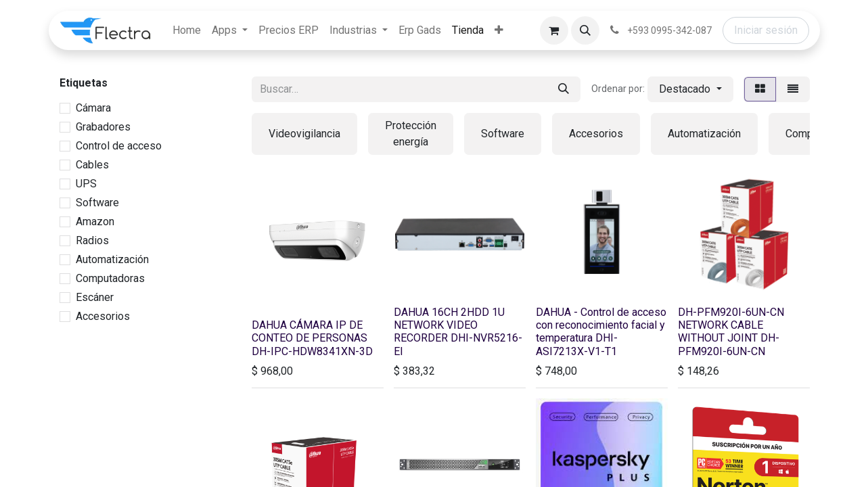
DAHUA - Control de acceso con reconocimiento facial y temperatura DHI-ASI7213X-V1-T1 (601, 332)
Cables (92, 165)
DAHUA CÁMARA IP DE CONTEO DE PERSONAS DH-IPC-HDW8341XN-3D (312, 338)
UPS (86, 184)
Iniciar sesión (766, 30)
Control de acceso (119, 146)
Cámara (93, 108)
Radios (92, 240)
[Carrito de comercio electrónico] (554, 30)
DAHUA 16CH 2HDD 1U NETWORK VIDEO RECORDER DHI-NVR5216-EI (458, 332)
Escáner (95, 297)
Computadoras (110, 278)
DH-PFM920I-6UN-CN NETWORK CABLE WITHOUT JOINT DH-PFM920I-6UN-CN (731, 332)
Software (97, 203)
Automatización (112, 259)
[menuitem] (187, 30)
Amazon (95, 222)
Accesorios (103, 316)
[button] (585, 30)
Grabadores (103, 127)
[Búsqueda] (564, 89)
